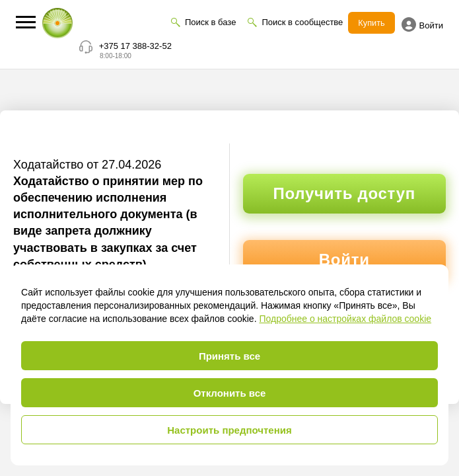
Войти (422, 24)
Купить (371, 23)
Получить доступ (344, 193)
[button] (26, 22)
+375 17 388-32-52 (135, 46)
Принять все (229, 356)
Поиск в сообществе (302, 22)
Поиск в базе (210, 22)
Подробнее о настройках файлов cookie (345, 319)
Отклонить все (230, 393)
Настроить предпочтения (229, 430)
